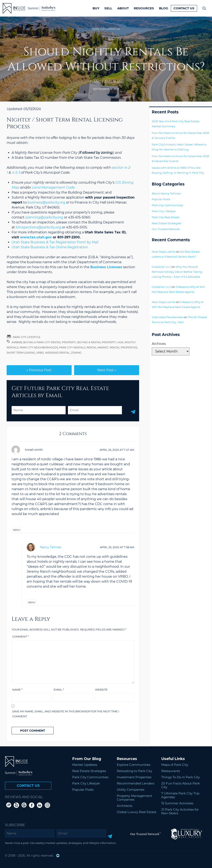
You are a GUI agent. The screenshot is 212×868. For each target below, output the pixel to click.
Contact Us (184, 8)
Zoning (76, 353)
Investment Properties (134, 777)
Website (101, 690)
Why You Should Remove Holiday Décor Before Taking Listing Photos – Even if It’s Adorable (177, 272)
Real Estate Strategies (166, 223)
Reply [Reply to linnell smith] (17, 530)
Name (17, 690)
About (123, 8)
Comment (20, 636)
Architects (125, 806)
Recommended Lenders (136, 783)
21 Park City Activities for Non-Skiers (180, 811)
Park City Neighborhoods (39, 347)
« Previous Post (39, 370)
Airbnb (17, 342)
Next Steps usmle (164, 252)
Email (59, 690)
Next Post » (107, 370)
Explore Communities (134, 765)
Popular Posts (161, 199)
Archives (159, 344)
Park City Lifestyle (106, 29)
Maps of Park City (175, 765)
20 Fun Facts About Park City (181, 785)
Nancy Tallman (106, 82)
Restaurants (171, 771)
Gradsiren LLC (161, 267)
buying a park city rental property (50, 342)
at (117, 450)
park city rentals (72, 347)
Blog (164, 8)
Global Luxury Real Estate (137, 812)
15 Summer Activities (177, 803)
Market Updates (85, 765)
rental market (98, 347)
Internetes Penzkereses (167, 317)
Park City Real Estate (166, 217)
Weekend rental (57, 353)
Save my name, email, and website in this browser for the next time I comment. (66, 714)
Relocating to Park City (134, 771)
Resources (144, 8)
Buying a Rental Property (97, 342)
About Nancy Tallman (166, 193)
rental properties (123, 347)
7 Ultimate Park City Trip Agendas (180, 795)
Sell (108, 8)
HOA (120, 342)
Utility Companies (131, 790)
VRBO (40, 353)
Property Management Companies (134, 798)
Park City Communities (167, 205)
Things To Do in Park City (181, 777)
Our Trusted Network (166, 229)
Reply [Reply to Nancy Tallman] (32, 603)
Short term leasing (21, 353)
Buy (96, 8)
